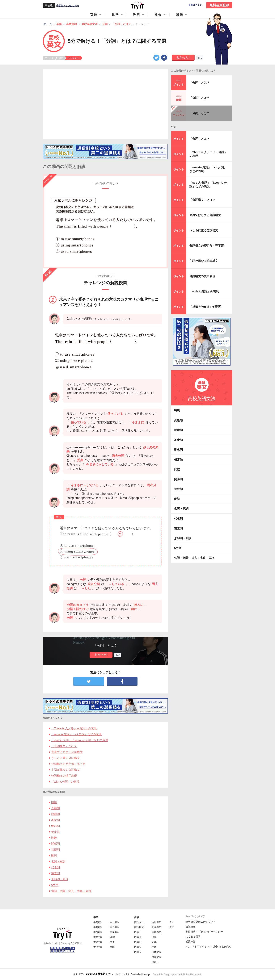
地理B (155, 962)
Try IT (137, 5)
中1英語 (98, 922)
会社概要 (191, 927)
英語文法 (139, 922)
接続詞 (55, 850)
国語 (180, 15)
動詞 (54, 855)
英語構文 (139, 927)
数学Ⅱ (138, 937)
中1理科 (114, 922)
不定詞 (55, 820)
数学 (116, 15)
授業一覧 (191, 942)
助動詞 (55, 814)
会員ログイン (195, 5)
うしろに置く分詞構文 (66, 758)
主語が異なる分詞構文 (66, 770)
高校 (137, 917)
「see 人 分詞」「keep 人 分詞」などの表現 (80, 740)
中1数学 (98, 937)
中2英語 (98, 927)
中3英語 (98, 932)
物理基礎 (157, 922)
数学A (137, 947)
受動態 (55, 808)
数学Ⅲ (138, 942)
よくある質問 (193, 937)
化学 (154, 942)
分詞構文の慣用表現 (64, 776)
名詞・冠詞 (58, 861)
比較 (54, 838)
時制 (54, 802)
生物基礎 (157, 932)
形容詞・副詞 (60, 879)
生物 (154, 947)
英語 (94, 15)
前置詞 (55, 873)
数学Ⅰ (138, 932)
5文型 (55, 885)
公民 (112, 947)
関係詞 (55, 844)
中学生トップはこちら (68, 6)
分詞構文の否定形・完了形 (68, 764)
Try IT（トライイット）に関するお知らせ (209, 946)
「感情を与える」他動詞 (205, 307)
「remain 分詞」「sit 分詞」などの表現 (76, 734)
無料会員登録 (219, 5)
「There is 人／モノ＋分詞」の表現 (74, 728)
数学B (137, 952)
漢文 (172, 927)
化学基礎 (157, 927)
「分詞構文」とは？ (64, 746)
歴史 (112, 942)
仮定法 (55, 832)
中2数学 (98, 942)
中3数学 (98, 947)
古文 (172, 922)
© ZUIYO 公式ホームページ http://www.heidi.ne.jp (112, 974)
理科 (137, 15)
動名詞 (55, 826)
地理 (112, 937)
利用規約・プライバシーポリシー (204, 932)
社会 (158, 15)
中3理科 (114, 932)
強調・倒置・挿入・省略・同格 (71, 891)
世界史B (156, 957)
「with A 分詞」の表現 (65, 782)
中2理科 (114, 927)
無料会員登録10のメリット (201, 922)
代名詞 (55, 867)
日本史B (156, 952)
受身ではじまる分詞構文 (67, 752)
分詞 (174, 127)
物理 (154, 937)
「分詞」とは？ (199, 83)
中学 (96, 917)
